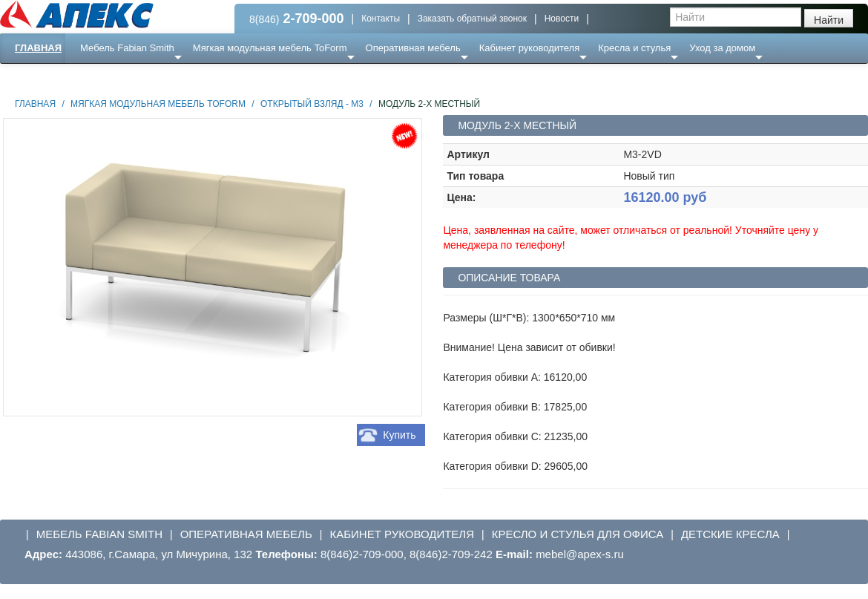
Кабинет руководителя (529, 48)
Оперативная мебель (413, 48)
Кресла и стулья (634, 48)
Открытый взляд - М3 (312, 104)
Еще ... (104, 78)
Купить (399, 435)
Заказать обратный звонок (472, 19)
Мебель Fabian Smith (127, 48)
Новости (562, 19)
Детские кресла (730, 534)
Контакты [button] (381, 19)
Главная (38, 48)
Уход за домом (722, 48)
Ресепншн (161, 78)
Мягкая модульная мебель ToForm (270, 48)
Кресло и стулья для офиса (578, 534)
